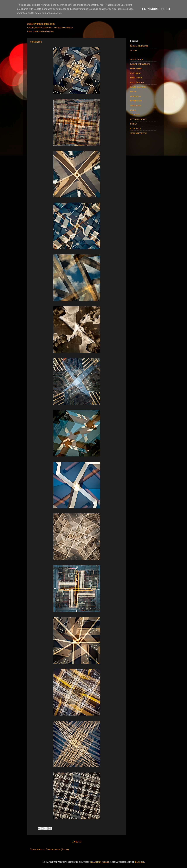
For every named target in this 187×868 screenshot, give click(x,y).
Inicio (77, 841)
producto (135, 96)
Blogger (140, 862)
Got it (166, 9)
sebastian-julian (99, 862)
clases (133, 50)
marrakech (136, 78)
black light (137, 59)
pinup (133, 91)
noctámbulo (137, 82)
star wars (135, 128)
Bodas (133, 124)
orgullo (135, 114)
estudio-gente (138, 119)
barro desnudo (138, 87)
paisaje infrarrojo (140, 64)
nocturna (136, 73)
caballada (136, 105)
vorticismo (136, 68)
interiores (136, 101)
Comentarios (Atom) (57, 849)
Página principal (139, 46)
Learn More (150, 9)
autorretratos (138, 133)
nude (133, 110)
